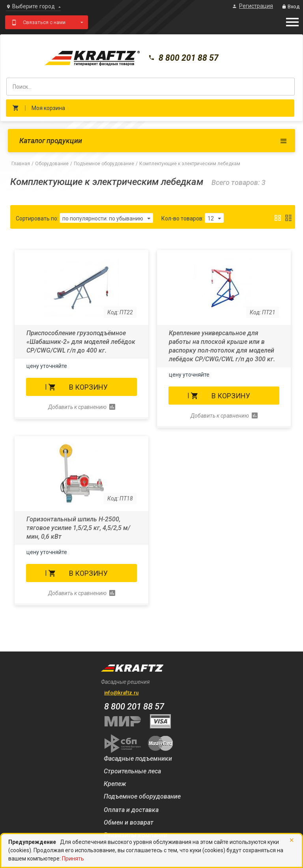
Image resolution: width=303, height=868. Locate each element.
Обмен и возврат (129, 822)
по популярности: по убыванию (106, 219)
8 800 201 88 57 (187, 59)
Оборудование (52, 164)
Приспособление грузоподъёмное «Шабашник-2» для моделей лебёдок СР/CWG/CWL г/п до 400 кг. (81, 342)
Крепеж (115, 784)
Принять (73, 859)
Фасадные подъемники (138, 759)
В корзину (88, 387)
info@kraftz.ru (121, 693)
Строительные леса (132, 771)
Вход (291, 7)
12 (216, 219)
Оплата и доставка (131, 810)
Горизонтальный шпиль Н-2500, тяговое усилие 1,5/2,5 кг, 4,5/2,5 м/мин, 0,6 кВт (78, 528)
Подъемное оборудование (104, 164)
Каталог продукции (51, 141)
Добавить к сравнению (77, 407)
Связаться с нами (44, 22)
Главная (21, 164)
